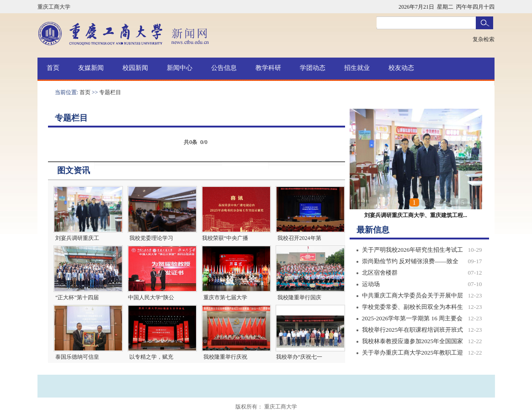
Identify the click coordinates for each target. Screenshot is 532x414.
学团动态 (313, 68)
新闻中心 (180, 68)
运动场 (371, 284)
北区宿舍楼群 (380, 273)
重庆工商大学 (54, 7)
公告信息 (224, 68)
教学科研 (268, 68)
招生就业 (357, 68)
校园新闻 (135, 68)
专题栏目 (110, 92)
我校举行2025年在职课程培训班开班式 (413, 330)
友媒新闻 (91, 68)
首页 (53, 68)
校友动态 (401, 68)
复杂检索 (484, 39)
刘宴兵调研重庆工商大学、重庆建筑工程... (416, 215)
